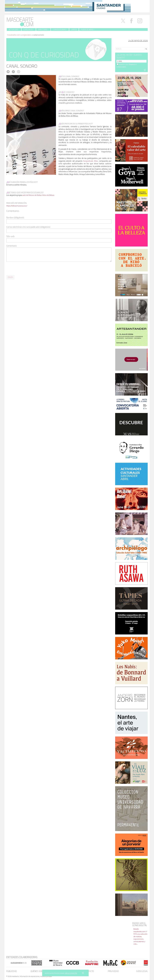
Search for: (120, 46)
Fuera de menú (88, 29)
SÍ (83, 973)
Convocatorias (60, 29)
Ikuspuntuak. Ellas (91, 161)
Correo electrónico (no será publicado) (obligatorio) (28, 227)
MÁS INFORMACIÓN (71, 973)
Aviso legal (142, 971)
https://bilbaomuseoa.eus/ (17, 206)
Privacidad (113, 971)
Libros (74, 29)
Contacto (89, 971)
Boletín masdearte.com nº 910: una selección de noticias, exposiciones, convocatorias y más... (140, 936)
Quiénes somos (38, 971)
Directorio (43, 29)
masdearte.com (14, 35)
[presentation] (25, 269)
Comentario (11, 246)
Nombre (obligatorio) (15, 218)
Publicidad (12, 971)
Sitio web (10, 236)
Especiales (29, 29)
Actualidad (14, 29)
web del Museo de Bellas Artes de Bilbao (38, 195)
